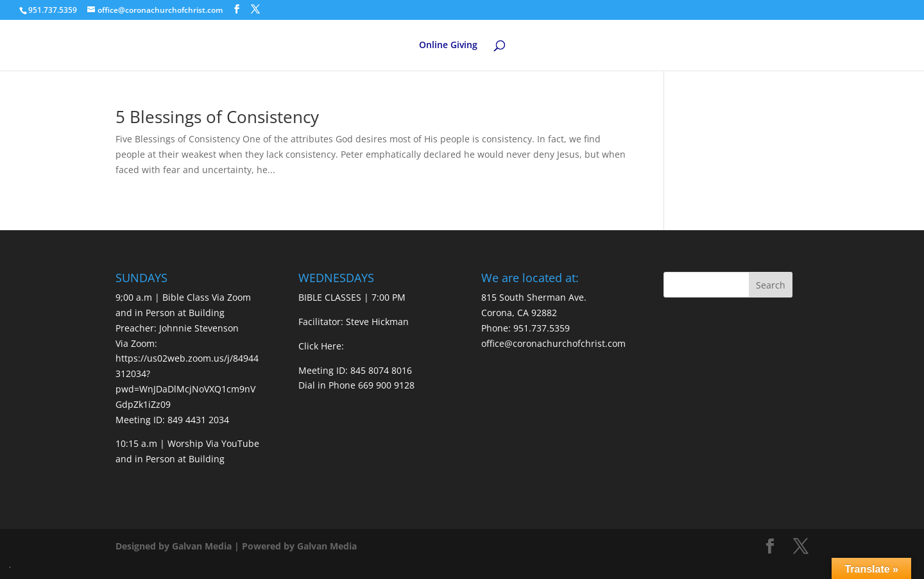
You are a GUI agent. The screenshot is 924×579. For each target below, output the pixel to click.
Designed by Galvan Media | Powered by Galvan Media (236, 546)
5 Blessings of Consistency (217, 117)
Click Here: (321, 346)
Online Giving (448, 46)
